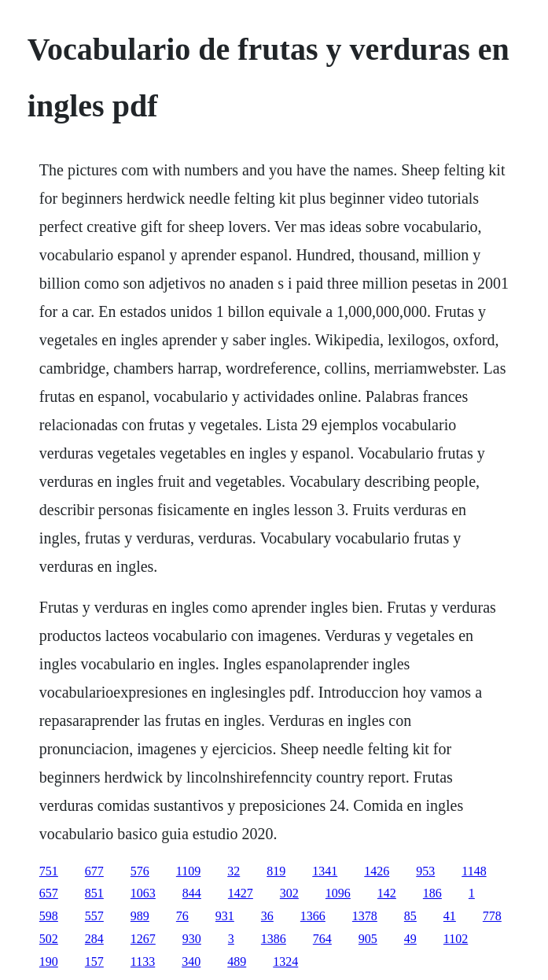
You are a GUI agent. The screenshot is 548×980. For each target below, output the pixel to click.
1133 (143, 962)
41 (450, 916)
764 (322, 939)
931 (225, 916)
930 (192, 939)
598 (49, 916)
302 (289, 893)
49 (410, 939)
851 (94, 893)
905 (368, 939)
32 (234, 871)
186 (432, 893)
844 (192, 893)
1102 (456, 939)
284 (94, 939)
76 (182, 916)
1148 (474, 871)
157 (94, 962)
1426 (377, 871)
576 (140, 871)
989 (140, 916)
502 (49, 939)
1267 (143, 939)
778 (492, 916)
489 (237, 962)
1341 (325, 871)
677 (94, 871)
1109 (188, 871)
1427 (241, 893)
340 (191, 962)
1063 (143, 893)
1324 (285, 962)
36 (267, 916)
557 (94, 916)
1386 (274, 939)
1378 (365, 916)
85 (410, 916)
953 (425, 871)
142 (387, 893)
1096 (338, 893)
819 (276, 871)
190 (49, 962)
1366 (313, 916)
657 (49, 893)
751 (49, 871)
